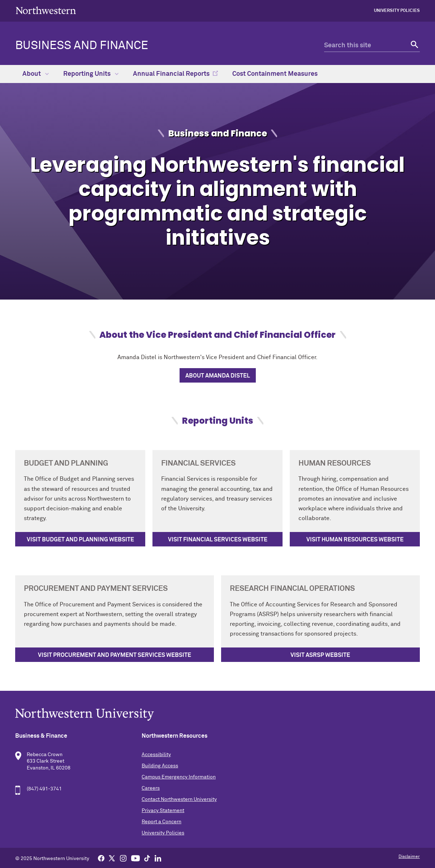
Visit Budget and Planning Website (80, 540)
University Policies (397, 11)
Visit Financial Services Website (218, 540)
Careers (151, 788)
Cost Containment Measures (275, 74)
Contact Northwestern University (179, 799)
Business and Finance (82, 46)
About (36, 74)
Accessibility (156, 755)
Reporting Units (91, 74)
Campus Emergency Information (179, 777)
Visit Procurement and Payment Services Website (115, 655)
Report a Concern (161, 822)
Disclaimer (409, 857)
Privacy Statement (163, 811)
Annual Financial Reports (171, 74)
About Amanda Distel (218, 376)
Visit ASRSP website (320, 655)
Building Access (160, 766)
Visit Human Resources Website (355, 540)
